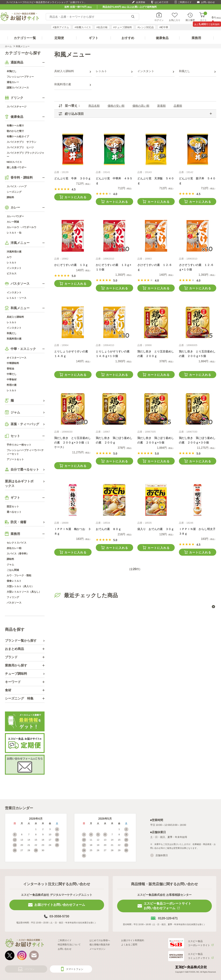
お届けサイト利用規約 (133, 940)
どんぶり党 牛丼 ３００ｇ (73, 178)
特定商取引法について (69, 945)
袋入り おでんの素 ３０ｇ (156, 529)
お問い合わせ (208, 2)
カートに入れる (76, 197)
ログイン (159, 20)
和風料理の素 (63, 84)
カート (203, 17)
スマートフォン (75, 969)
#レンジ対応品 (146, 27)
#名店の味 (102, 27)
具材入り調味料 (64, 71)
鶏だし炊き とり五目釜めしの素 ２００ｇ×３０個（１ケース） (73, 443)
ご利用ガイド (185, 2)
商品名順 (94, 106)
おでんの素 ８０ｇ (108, 529)
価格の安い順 (116, 106)
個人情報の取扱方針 (100, 945)
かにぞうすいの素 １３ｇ (71, 265)
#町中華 (164, 27)
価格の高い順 (141, 106)
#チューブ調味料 (123, 27)
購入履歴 (190, 20)
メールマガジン (97, 949)
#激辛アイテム (61, 27)
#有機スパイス (83, 27)
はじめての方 (161, 2)
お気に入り (175, 20)
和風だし (185, 71)
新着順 (161, 106)
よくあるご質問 (129, 945)
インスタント (146, 71)
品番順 (178, 106)
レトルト (101, 71)
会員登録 (141, 2)
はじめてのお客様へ (100, 940)
